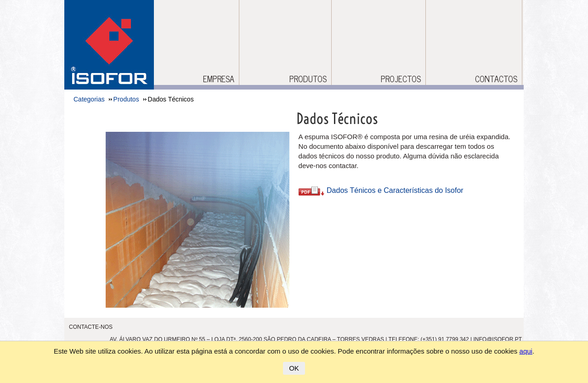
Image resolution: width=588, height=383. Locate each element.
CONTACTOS (496, 79)
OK (294, 368)
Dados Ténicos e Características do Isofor (381, 190)
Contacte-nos (91, 327)
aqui (526, 351)
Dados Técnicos (337, 118)
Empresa (219, 79)
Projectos (401, 79)
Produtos (308, 79)
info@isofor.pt (498, 339)
